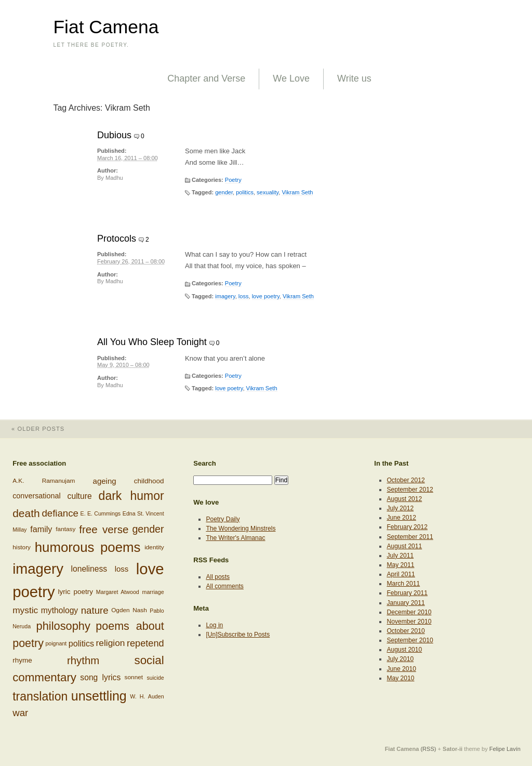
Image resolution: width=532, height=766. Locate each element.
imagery (225, 296)
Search (205, 463)
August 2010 (404, 650)
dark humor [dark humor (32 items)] (131, 496)
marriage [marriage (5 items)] (153, 592)
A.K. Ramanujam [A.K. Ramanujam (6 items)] (44, 481)
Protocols (117, 239)
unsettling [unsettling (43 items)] (99, 696)
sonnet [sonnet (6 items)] (134, 677)
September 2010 (410, 640)
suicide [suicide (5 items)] (155, 678)
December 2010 (409, 612)
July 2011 (400, 556)
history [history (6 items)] (22, 547)
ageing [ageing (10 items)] (105, 481)
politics (245, 192)
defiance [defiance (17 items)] (60, 513)
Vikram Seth (297, 192)
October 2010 (405, 631)
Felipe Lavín (505, 749)
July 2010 (400, 659)
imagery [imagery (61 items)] (38, 569)
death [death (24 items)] (26, 513)
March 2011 (403, 584)
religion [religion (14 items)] (111, 643)
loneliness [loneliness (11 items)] (89, 569)
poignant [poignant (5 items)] (56, 643)
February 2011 (407, 593)
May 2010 (400, 678)
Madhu (114, 178)
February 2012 (407, 527)
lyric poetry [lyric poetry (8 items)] (75, 592)
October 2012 (405, 480)
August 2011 (404, 546)
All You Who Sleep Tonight (152, 342)
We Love (291, 78)
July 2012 (400, 508)
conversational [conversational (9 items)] (36, 496)
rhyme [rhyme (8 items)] (22, 660)
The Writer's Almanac (235, 538)
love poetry (266, 296)
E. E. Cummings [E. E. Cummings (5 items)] (101, 513)
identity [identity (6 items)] (154, 547)
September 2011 (410, 537)
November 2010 (409, 622)
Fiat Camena (106, 27)
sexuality (268, 192)
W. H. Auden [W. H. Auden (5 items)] (147, 696)
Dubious (114, 135)
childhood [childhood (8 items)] (149, 481)
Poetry (233, 180)
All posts (218, 577)
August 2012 (404, 499)
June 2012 (401, 518)
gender (224, 192)
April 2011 (401, 574)
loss (244, 296)
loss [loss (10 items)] (122, 569)
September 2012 (410, 490)
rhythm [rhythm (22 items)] (83, 660)
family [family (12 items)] (41, 530)
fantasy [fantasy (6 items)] (65, 529)
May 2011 (400, 565)
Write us (354, 78)
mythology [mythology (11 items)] (59, 610)
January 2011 (405, 603)
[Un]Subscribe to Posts (238, 635)
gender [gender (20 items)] (148, 529)
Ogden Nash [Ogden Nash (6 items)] (129, 610)
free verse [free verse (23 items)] (104, 529)
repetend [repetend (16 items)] (145, 643)
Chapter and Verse (206, 78)
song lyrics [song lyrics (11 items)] (100, 677)
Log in (214, 625)
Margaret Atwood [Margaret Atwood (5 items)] (118, 592)
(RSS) (428, 749)
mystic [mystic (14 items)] (25, 610)
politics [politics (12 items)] (81, 643)
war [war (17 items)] (20, 713)
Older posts (32, 429)
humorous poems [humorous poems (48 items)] (88, 547)
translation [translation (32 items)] (40, 696)
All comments (225, 586)
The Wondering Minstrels (241, 529)
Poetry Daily (223, 519)
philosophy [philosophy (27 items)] (63, 626)
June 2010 (401, 669)
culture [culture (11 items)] (80, 496)
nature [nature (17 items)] (95, 610)
